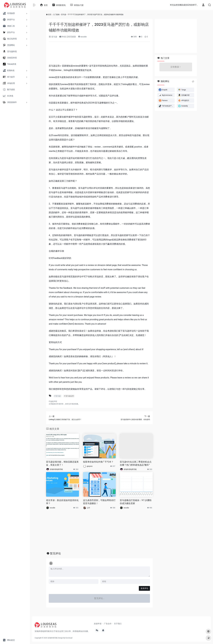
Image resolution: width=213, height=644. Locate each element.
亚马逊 (64, 15)
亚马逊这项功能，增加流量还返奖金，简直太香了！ (62, 463)
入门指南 (56, 15)
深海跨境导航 (53, 638)
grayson (90, 466)
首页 (50, 15)
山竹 (88, 508)
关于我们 (118, 624)
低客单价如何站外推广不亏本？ (98, 462)
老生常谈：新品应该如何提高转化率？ (62, 502)
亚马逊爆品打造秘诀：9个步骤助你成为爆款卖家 (136, 502)
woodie (82, 37)
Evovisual (69, 638)
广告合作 (108, 624)
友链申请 (98, 624)
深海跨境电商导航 (56, 469)
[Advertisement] (99, 54)
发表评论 (144, 588)
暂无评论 (55, 553)
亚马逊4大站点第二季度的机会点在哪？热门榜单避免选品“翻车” (136, 463)
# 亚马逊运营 (69, 396)
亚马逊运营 (54, 66)
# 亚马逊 (57, 396)
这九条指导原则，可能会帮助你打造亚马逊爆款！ (99, 502)
